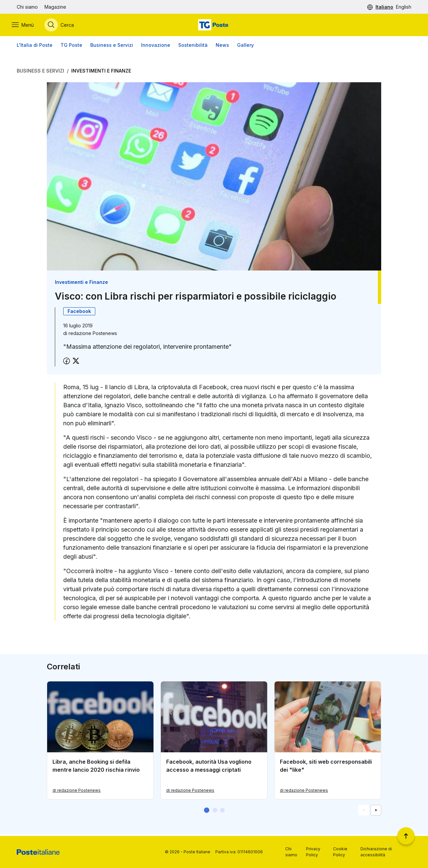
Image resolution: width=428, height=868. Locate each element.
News (222, 47)
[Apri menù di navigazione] (28, 26)
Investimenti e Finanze (101, 72)
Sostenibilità (193, 47)
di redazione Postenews (77, 792)
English (404, 7)
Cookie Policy (340, 852)
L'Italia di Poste (35, 47)
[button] (207, 812)
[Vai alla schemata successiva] (376, 812)
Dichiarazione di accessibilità (376, 852)
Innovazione (156, 47)
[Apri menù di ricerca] (64, 26)
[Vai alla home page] (214, 26)
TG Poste (71, 47)
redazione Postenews (93, 335)
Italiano (384, 7)
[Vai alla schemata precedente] (363, 812)
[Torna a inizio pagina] (406, 836)
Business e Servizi (112, 47)
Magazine (55, 7)
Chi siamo (27, 7)
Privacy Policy (313, 852)
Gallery (245, 47)
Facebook (79, 313)
